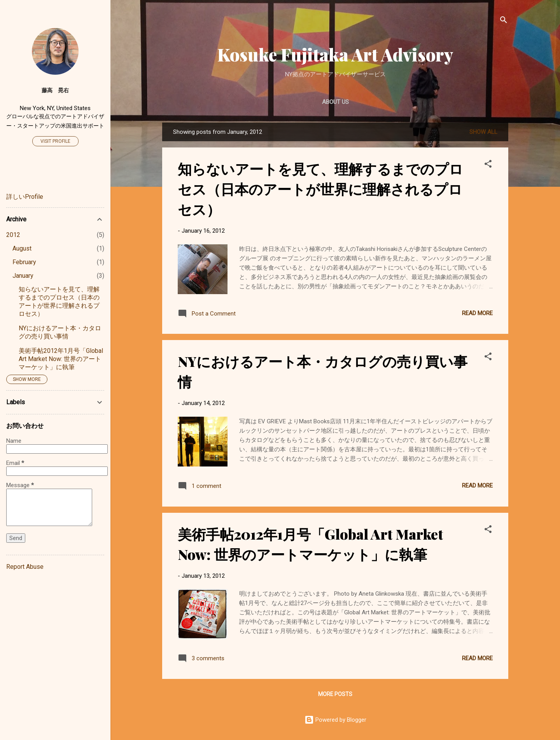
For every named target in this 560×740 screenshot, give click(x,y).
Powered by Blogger (335, 720)
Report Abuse (25, 567)
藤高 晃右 (55, 90)
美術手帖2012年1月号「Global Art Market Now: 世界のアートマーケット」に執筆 (61, 359)
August (22, 248)
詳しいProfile (25, 197)
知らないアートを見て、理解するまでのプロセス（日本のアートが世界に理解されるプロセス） (320, 189)
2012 (13, 235)
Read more (477, 313)
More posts (335, 694)
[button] (488, 165)
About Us (335, 102)
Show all (483, 132)
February (24, 262)
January (23, 276)
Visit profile (55, 141)
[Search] (504, 21)
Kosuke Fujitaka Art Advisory (335, 54)
